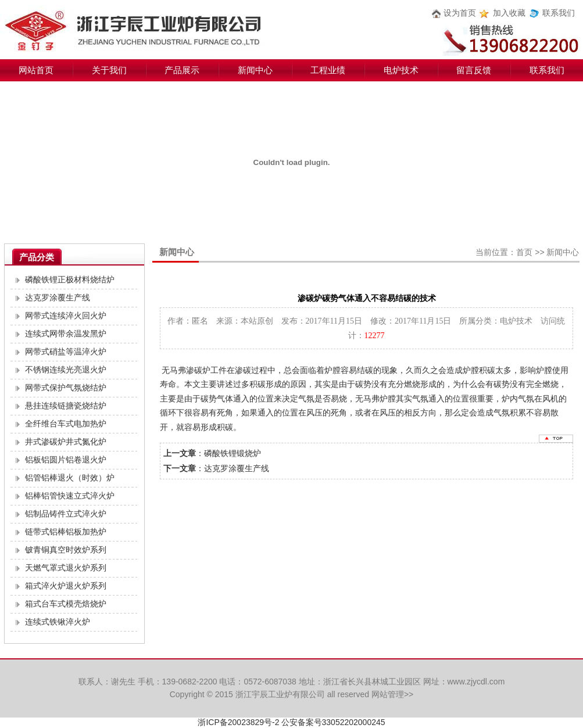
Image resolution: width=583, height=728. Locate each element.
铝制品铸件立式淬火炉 (66, 514)
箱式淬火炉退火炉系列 (66, 586)
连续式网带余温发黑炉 (66, 334)
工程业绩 (328, 70)
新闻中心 (255, 70)
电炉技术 (401, 70)
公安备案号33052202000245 (333, 722)
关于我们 (109, 70)
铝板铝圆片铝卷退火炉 (66, 460)
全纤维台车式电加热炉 (66, 424)
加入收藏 (509, 13)
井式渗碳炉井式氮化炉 (66, 442)
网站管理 (388, 694)
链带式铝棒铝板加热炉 (66, 532)
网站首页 (36, 70)
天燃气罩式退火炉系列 (66, 568)
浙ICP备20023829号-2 (238, 722)
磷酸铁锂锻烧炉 (233, 453)
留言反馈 (474, 70)
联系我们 (559, 13)
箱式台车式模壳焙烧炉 (66, 604)
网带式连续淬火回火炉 (66, 316)
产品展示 (182, 70)
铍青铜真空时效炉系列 (66, 550)
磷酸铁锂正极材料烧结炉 (70, 280)
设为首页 (460, 13)
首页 (524, 252)
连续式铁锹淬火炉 (58, 622)
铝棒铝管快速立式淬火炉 (70, 496)
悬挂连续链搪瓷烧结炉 (66, 406)
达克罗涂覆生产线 (58, 298)
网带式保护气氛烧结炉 (66, 388)
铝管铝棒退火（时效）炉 (70, 478)
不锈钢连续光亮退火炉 (66, 370)
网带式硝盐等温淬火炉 (66, 352)
